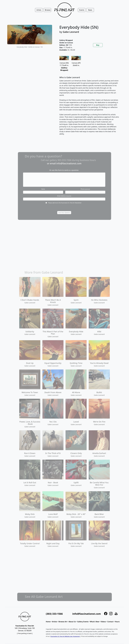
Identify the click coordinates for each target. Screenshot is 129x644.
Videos (103, 622)
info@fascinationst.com (87, 614)
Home (48, 622)
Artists (55, 622)
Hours (117, 622)
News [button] (90, 10)
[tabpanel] (89, 97)
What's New (95, 622)
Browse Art (63, 622)
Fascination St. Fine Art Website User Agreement (65, 636)
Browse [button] (48, 10)
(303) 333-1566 (54, 614)
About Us (72, 622)
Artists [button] (39, 10)
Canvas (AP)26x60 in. (76, 62)
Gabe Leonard (71, 32)
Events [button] (82, 10)
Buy (98, 45)
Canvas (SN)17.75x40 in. (64, 64)
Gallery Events (83, 622)
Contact (110, 622)
